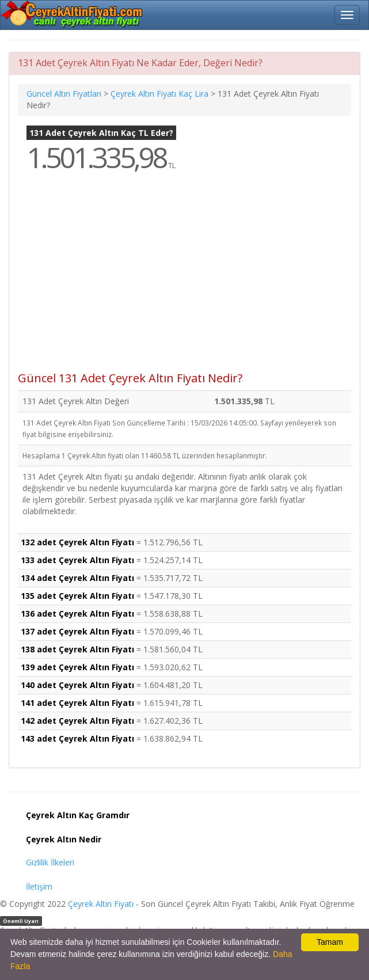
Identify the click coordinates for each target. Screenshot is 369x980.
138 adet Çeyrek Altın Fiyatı (77, 649)
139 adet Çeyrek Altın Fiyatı (77, 667)
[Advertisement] (184, 280)
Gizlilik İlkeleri (50, 862)
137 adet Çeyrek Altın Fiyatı (77, 631)
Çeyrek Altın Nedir (64, 839)
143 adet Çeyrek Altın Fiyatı (77, 738)
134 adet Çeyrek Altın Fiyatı (77, 578)
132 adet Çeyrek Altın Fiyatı (77, 542)
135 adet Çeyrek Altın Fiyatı (77, 596)
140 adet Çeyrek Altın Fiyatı (77, 685)
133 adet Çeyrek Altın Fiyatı (77, 560)
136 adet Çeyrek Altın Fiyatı (77, 614)
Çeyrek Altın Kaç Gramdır (78, 815)
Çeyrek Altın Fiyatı (101, 904)
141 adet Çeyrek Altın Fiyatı (77, 703)
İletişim (39, 886)
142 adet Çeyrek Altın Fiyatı (77, 721)
